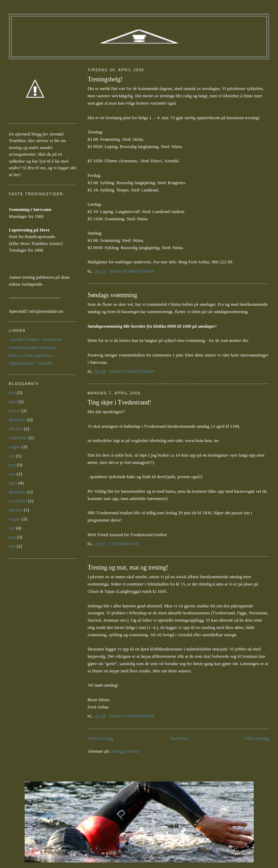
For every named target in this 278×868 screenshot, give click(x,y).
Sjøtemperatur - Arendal (31, 363)
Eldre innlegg (257, 738)
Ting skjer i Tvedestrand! (119, 402)
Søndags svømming (112, 295)
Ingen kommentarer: (133, 272)
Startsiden (179, 738)
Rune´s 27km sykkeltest (31, 355)
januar (15, 411)
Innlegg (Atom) (125, 751)
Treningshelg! (105, 79)
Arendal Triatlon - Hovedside (36, 339)
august (15, 447)
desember (18, 420)
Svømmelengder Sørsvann (33, 347)
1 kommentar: (125, 544)
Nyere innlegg (100, 738)
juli (12, 456)
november (18, 501)
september (18, 438)
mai (12, 474)
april (13, 402)
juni (12, 392)
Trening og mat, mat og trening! (128, 567)
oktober (16, 429)
